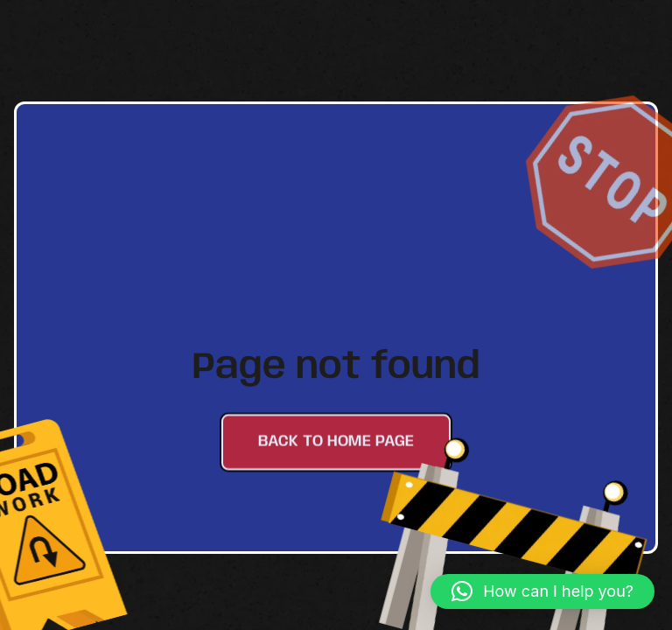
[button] (542, 591)
